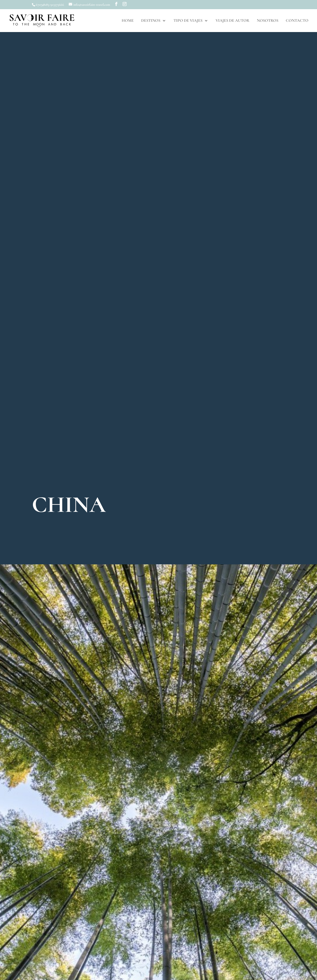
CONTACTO (297, 21)
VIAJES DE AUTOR (233, 21)
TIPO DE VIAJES (188, 21)
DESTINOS (151, 21)
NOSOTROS (268, 21)
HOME (128, 21)
